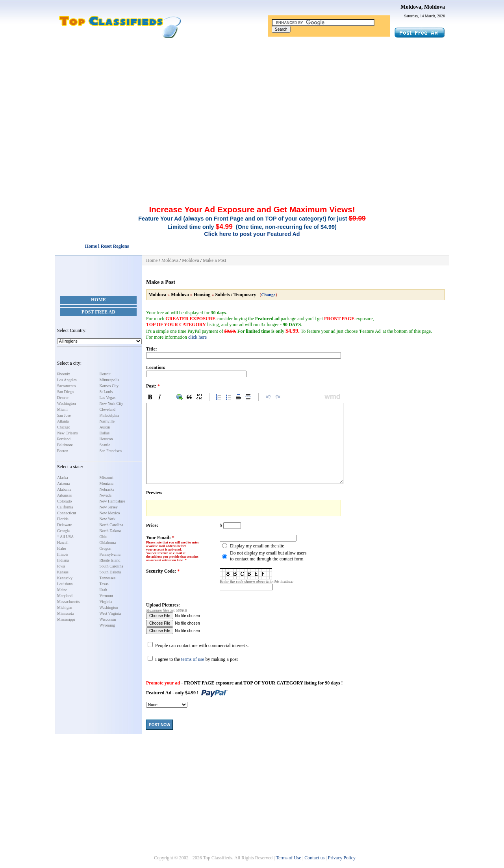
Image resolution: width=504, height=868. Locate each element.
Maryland (65, 596)
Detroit (105, 374)
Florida (63, 519)
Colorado (64, 501)
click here (197, 337)
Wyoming (107, 625)
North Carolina (111, 525)
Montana (107, 483)
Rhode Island (110, 560)
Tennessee (108, 578)
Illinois (63, 554)
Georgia (63, 531)
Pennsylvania (110, 554)
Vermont (106, 596)
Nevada (106, 495)
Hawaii (63, 542)
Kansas (63, 572)
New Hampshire (112, 501)
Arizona (63, 483)
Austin (105, 427)
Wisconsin (108, 619)
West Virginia (110, 613)
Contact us (314, 858)
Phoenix (64, 374)
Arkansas (64, 495)
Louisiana (65, 584)
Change (268, 295)
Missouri (107, 478)
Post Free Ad (98, 312)
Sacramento (66, 386)
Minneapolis (109, 380)
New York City (111, 403)
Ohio (104, 537)
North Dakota (110, 531)
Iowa (61, 566)
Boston (63, 451)
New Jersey (109, 507)
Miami (62, 409)
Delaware (65, 525)
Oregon (106, 548)
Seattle (105, 445)
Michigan (65, 607)
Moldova (170, 260)
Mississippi (66, 619)
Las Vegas (108, 398)
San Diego (65, 392)
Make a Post (214, 260)
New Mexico (110, 513)
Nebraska (107, 489)
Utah (103, 590)
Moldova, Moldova (423, 7)
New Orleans (67, 433)
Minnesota (65, 613)
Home (98, 300)
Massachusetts (69, 602)
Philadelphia (109, 415)
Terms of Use (288, 858)
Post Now (159, 725)
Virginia (106, 602)
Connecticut (67, 513)
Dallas (105, 433)
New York (108, 519)
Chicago (64, 427)
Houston (106, 439)
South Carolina (111, 566)
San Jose (64, 415)
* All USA (65, 537)
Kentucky (65, 578)
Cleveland (108, 409)
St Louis (106, 392)
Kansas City (109, 386)
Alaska (63, 478)
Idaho (62, 548)
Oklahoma (108, 542)
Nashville (107, 421)
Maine (62, 590)
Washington (67, 403)
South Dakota (110, 572)
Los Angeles (67, 380)
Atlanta (63, 421)
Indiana (63, 560)
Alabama (64, 489)
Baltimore (65, 445)
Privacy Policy (342, 858)
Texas (104, 584)
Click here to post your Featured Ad (252, 234)
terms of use (193, 659)
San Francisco (111, 451)
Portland (64, 439)
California (65, 507)
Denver (63, 398)
